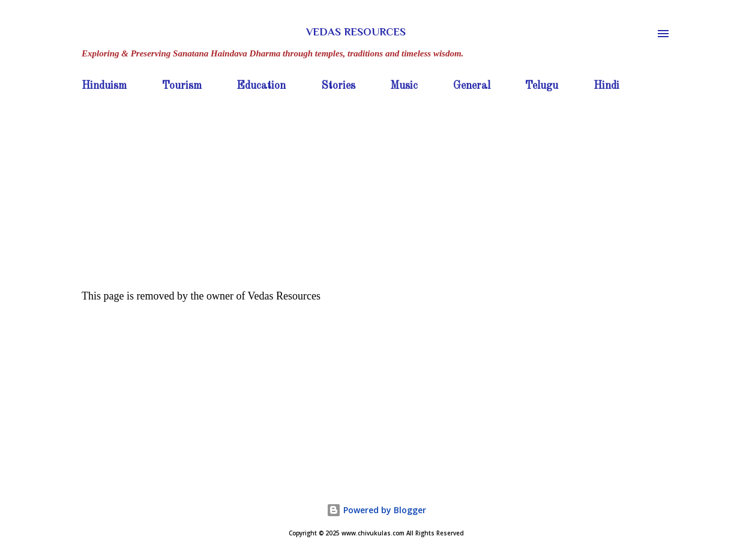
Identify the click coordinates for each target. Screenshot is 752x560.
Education (261, 86)
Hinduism (104, 86)
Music (404, 86)
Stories (338, 86)
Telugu (542, 86)
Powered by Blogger (376, 510)
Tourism (182, 86)
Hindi (606, 86)
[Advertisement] (376, 187)
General (472, 86)
